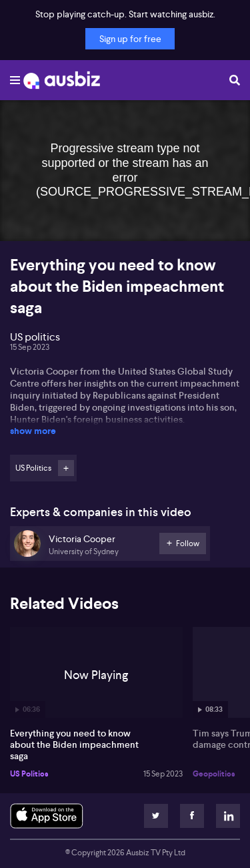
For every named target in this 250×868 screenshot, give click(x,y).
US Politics (29, 774)
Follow (66, 468)
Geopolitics (214, 774)
